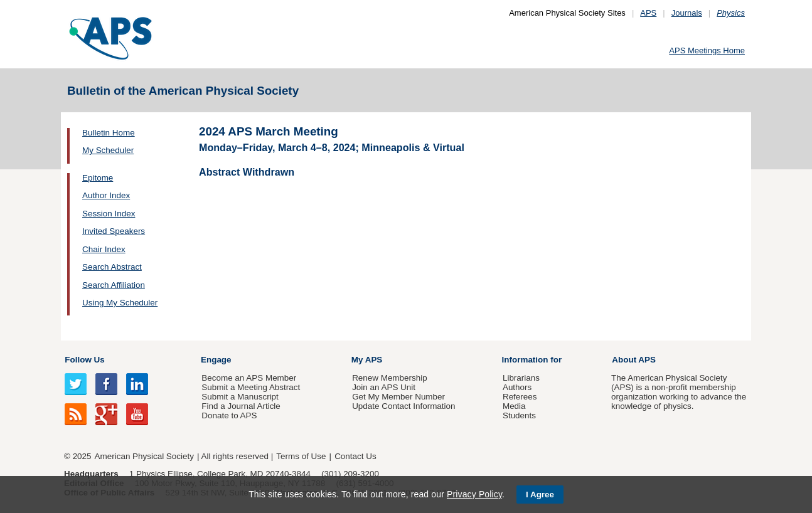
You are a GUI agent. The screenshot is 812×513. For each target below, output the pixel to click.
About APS (634, 360)
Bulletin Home (109, 133)
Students (519, 415)
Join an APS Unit (384, 387)
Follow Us (84, 360)
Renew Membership (390, 378)
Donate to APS (229, 415)
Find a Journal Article (241, 406)
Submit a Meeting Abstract (251, 387)
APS (648, 13)
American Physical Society (144, 456)
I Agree (540, 494)
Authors (517, 387)
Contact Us (355, 456)
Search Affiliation (114, 285)
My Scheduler (108, 150)
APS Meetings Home (707, 50)
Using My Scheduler (120, 303)
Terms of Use (301, 456)
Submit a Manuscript (240, 397)
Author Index (106, 195)
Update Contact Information (403, 406)
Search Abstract (112, 267)
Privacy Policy (474, 494)
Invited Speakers (114, 231)
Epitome (98, 178)
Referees (520, 397)
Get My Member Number (398, 397)
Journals (687, 13)
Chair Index (104, 249)
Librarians (521, 378)
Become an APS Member (249, 378)
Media (514, 406)
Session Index (109, 214)
